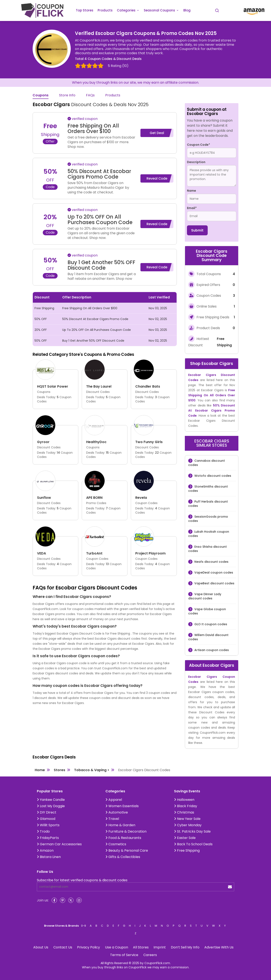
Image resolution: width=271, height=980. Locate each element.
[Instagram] (79, 900)
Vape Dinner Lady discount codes (205, 596)
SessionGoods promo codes (208, 519)
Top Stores (85, 10)
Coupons (41, 95)
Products (105, 10)
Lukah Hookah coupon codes (209, 534)
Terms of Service (124, 955)
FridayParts (48, 838)
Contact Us (63, 947)
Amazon (45, 850)
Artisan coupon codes (211, 650)
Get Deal (157, 133)
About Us (41, 947)
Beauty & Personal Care (127, 850)
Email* (192, 208)
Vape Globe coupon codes (207, 611)
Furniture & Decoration (126, 831)
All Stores (141, 947)
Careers (150, 955)
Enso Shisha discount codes (207, 549)
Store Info (67, 95)
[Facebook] (54, 900)
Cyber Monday (188, 825)
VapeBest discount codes (214, 583)
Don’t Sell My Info (185, 947)
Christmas (184, 812)
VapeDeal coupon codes (213, 572)
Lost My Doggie (51, 806)
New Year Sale (187, 819)
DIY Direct (47, 812)
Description (196, 162)
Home (40, 770)
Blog (187, 10)
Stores (59, 770)
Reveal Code (157, 178)
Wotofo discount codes (212, 476)
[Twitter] (71, 900)
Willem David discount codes (208, 637)
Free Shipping (187, 850)
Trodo (43, 831)
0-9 (84, 926)
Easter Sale (185, 838)
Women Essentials (122, 806)
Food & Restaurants (123, 838)
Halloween (184, 800)
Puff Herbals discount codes (208, 504)
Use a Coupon (117, 947)
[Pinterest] (63, 900)
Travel (112, 819)
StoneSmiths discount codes (208, 489)
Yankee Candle (51, 800)
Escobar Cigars (217, 364)
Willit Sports (48, 825)
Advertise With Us (219, 947)
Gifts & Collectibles (123, 857)
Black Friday (186, 806)
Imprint (160, 947)
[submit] (230, 887)
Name (191, 191)
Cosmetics (116, 844)
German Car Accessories (59, 844)
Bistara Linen (49, 857)
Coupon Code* (198, 145)
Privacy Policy (88, 947)
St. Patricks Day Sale (192, 831)
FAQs (90, 95)
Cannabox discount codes (207, 463)
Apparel (114, 800)
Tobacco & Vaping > (92, 770)
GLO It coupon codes (210, 624)
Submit (197, 230)
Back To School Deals (193, 844)
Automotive (117, 812)
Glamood (46, 819)
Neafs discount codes (211, 562)
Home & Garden (120, 825)
